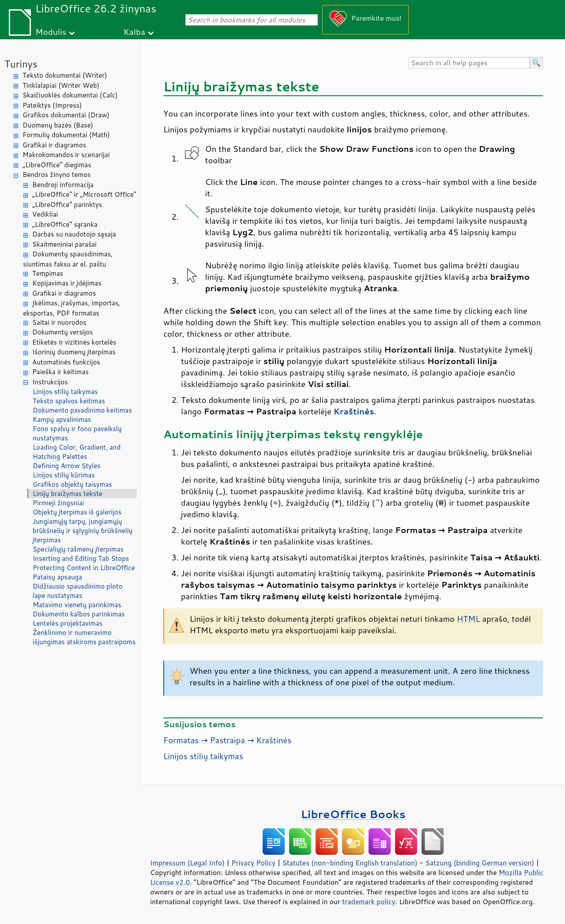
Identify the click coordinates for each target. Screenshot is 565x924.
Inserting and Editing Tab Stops (81, 558)
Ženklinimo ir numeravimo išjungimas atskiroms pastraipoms (84, 637)
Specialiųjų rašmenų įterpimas (78, 549)
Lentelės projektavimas (68, 623)
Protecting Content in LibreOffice (84, 568)
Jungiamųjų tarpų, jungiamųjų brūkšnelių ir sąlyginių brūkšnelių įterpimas (83, 531)
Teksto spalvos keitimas (69, 401)
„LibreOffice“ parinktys (67, 205)
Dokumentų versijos (63, 332)
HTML (468, 619)
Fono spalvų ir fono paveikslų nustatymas (77, 433)
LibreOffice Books (353, 814)
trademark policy (369, 901)
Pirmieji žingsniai (58, 503)
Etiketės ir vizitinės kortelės (74, 342)
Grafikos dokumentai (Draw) (66, 115)
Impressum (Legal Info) (187, 863)
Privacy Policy (253, 863)
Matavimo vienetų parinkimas (77, 605)
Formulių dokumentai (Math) (66, 135)
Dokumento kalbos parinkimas (79, 614)
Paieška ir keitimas (60, 372)
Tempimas (48, 273)
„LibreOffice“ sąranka (65, 224)
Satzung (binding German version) (480, 863)
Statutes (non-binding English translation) (350, 863)
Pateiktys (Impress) (52, 105)
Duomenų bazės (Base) (58, 125)
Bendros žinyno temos (57, 175)
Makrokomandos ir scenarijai (66, 155)
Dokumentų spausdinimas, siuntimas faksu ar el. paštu (68, 259)
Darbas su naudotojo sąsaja (74, 234)
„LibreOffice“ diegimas (57, 165)
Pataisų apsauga (57, 577)
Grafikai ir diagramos (54, 145)
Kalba (134, 32)
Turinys (21, 64)
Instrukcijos (50, 382)
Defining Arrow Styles (67, 466)
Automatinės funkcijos (66, 362)
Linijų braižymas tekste (68, 494)
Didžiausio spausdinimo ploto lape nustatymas (78, 591)
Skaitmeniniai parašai (64, 244)
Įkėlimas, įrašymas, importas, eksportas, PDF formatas (72, 308)
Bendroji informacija (63, 185)
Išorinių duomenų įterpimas (74, 352)
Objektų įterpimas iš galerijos (77, 512)
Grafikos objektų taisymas (72, 484)
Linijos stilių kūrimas (64, 475)
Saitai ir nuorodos (59, 322)
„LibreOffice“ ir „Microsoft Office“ (84, 194)
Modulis (51, 32)
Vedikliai (45, 214)
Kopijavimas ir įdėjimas (67, 283)
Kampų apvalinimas (62, 419)
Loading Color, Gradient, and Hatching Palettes (77, 452)
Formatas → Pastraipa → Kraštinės (227, 740)
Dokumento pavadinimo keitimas (82, 410)
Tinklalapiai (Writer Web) (61, 85)
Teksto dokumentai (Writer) (65, 75)
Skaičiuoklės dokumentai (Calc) (70, 95)
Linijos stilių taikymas (65, 392)
